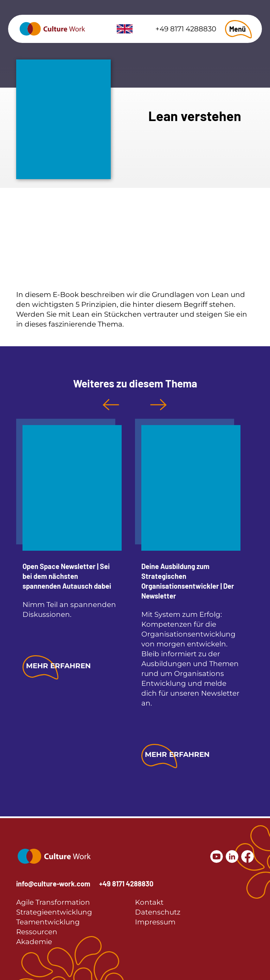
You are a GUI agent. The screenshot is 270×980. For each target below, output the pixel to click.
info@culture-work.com (53, 884)
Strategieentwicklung (54, 912)
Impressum (155, 922)
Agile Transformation (53, 902)
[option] (69, 550)
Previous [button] (111, 405)
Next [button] (158, 405)
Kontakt (149, 902)
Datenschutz (158, 912)
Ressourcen (37, 932)
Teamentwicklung (48, 922)
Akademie (34, 942)
